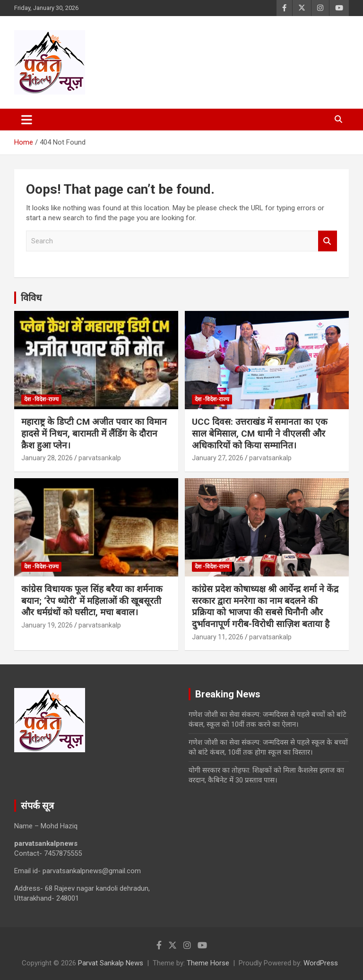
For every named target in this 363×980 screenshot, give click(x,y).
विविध (31, 298)
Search (328, 241)
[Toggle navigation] (27, 120)
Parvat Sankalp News (111, 963)
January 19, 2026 (47, 625)
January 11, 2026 (218, 637)
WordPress (321, 963)
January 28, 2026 (47, 458)
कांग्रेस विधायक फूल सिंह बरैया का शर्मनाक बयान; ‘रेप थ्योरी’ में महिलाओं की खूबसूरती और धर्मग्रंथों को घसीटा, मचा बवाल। (92, 601)
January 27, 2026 (218, 458)
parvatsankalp (100, 458)
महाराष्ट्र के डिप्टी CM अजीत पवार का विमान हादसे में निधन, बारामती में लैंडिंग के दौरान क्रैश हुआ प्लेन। (94, 433)
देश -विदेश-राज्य (41, 399)
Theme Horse (208, 963)
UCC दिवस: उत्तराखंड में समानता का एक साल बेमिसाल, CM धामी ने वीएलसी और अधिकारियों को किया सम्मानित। (260, 433)
